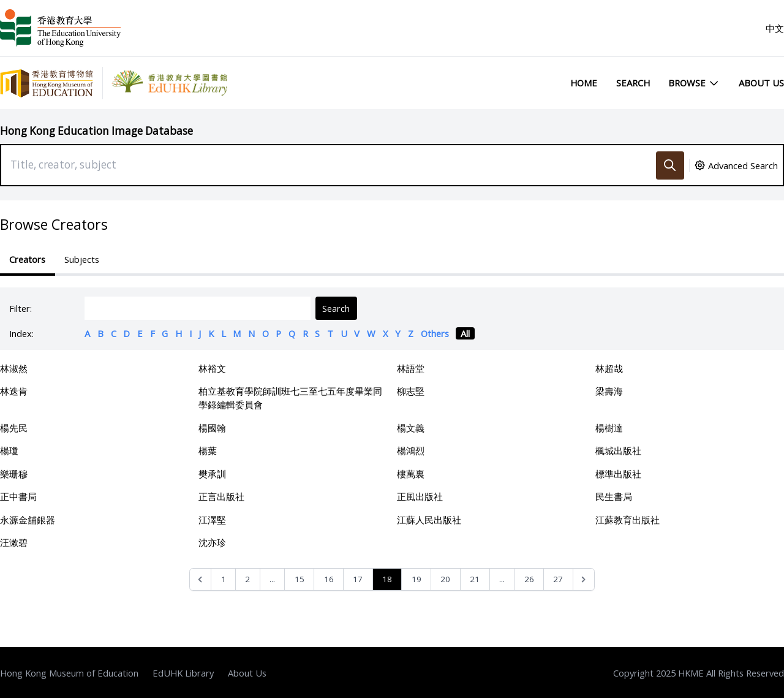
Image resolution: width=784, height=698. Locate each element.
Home (584, 83)
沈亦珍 (212, 542)
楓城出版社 (618, 450)
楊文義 (411, 428)
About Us (761, 83)
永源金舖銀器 (28, 520)
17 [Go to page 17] (358, 579)
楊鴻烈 (411, 450)
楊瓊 (9, 450)
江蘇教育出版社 (628, 520)
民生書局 (614, 496)
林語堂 (411, 368)
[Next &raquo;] (584, 579)
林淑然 (14, 368)
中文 (775, 28)
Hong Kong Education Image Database (96, 131)
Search (633, 83)
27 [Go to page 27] (558, 579)
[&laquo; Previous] (201, 579)
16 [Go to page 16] (329, 579)
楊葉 (208, 450)
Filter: (21, 308)
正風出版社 (420, 496)
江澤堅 (212, 520)
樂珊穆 (14, 474)
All (465, 333)
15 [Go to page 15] (300, 579)
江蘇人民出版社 (429, 520)
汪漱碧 (14, 542)
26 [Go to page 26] (529, 579)
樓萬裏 (411, 474)
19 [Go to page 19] (417, 579)
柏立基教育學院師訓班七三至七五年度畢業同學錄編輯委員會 (290, 398)
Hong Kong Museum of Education (69, 673)
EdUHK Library (183, 673)
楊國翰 (212, 428)
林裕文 (212, 368)
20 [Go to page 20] (445, 579)
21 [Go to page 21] (475, 579)
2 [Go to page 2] (247, 579)
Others (435, 333)
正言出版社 (221, 496)
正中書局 (18, 496)
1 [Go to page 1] (224, 579)
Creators (27, 259)
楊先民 (14, 428)
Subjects (82, 259)
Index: (21, 333)
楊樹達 (609, 428)
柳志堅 (411, 391)
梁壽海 (609, 391)
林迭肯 (14, 391)
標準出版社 (618, 474)
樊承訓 (212, 474)
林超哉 (609, 368)
